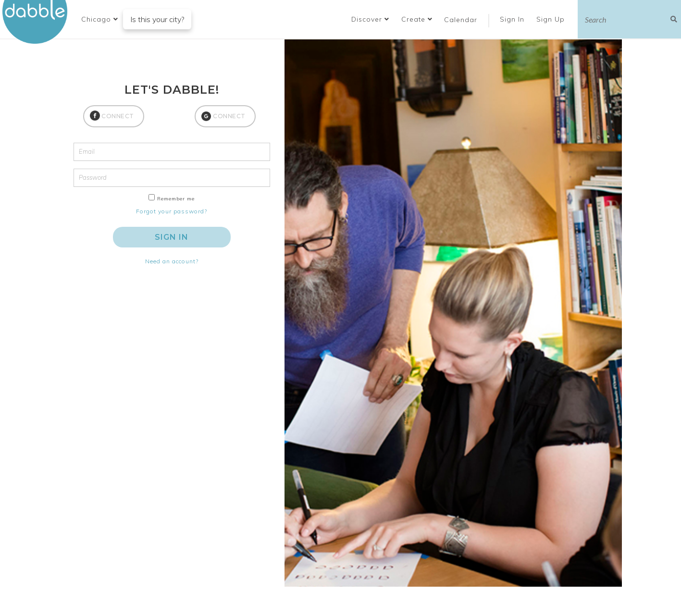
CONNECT (118, 116)
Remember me (176, 199)
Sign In (513, 19)
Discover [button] (370, 19)
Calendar (461, 20)
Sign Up (552, 19)
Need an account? (172, 261)
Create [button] (417, 19)
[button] (100, 19)
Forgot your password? (172, 211)
